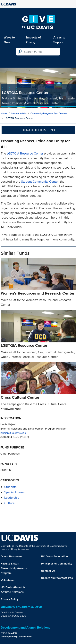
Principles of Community (57, 564)
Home (4, 113)
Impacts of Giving (34, 40)
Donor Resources (12, 556)
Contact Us (48, 571)
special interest (15, 492)
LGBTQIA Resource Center (25, 153)
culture (9, 503)
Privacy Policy (10, 599)
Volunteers (8, 580)
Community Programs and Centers (49, 113)
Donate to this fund (38, 130)
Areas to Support (59, 40)
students (10, 487)
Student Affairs (19, 113)
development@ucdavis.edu (16, 636)
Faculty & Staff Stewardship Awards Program (14, 568)
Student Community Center (40, 182)
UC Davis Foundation (54, 556)
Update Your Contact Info (57, 578)
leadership (12, 498)
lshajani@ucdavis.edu (13, 433)
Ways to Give (9, 40)
